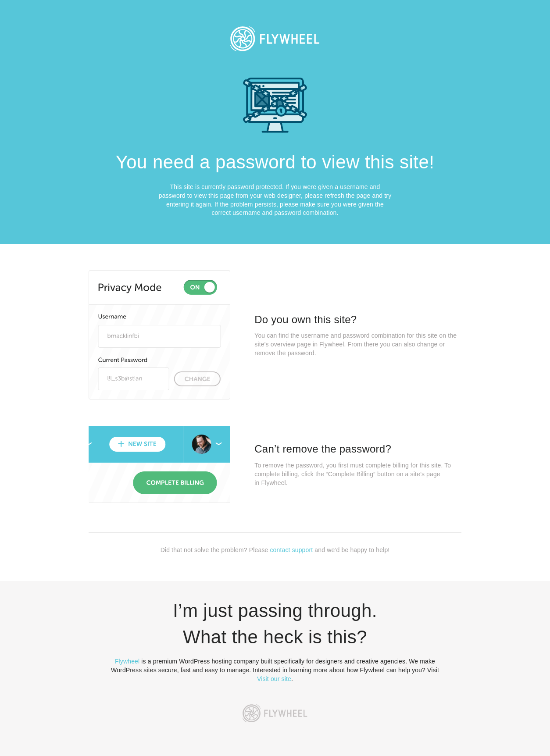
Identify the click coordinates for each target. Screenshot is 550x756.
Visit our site (274, 679)
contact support (291, 550)
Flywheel (127, 661)
